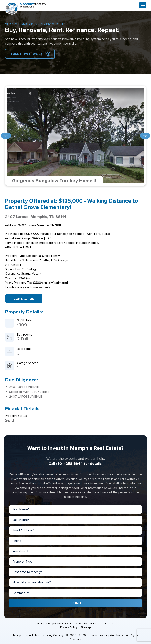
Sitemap (86, 627)
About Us (82, 623)
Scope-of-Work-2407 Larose (29, 392)
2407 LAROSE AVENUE (26, 397)
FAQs (94, 623)
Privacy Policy (69, 627)
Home (41, 623)
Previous (6, 136)
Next (145, 136)
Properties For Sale (60, 623)
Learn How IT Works (27, 54)
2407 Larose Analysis (24, 387)
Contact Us (24, 299)
